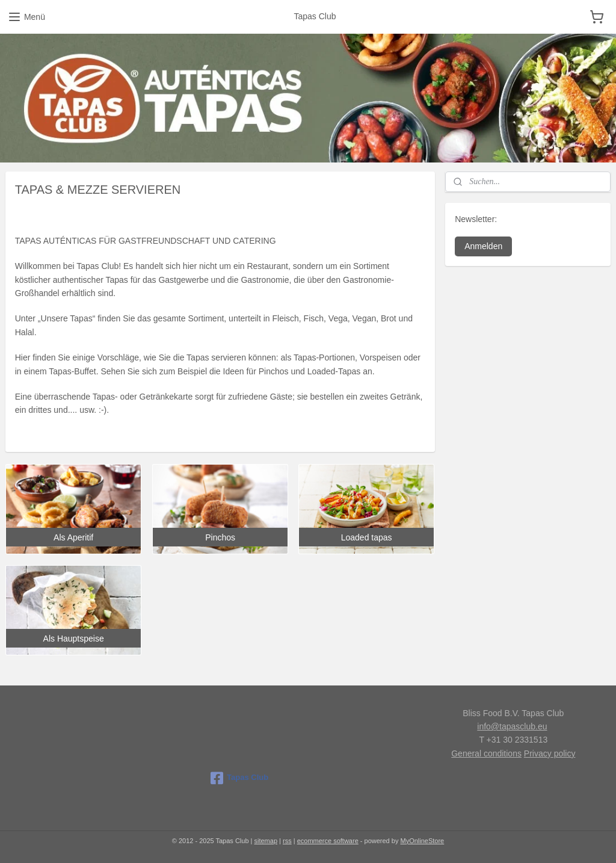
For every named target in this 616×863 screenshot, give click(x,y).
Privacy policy (550, 753)
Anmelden (483, 246)
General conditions (486, 753)
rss (287, 841)
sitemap (266, 841)
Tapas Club (239, 778)
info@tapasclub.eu (512, 726)
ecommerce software (328, 841)
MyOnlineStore (422, 841)
